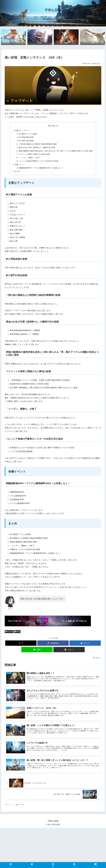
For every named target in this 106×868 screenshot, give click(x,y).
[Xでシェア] (21, 643)
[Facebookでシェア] (53, 643)
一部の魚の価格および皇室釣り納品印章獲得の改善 (38, 144)
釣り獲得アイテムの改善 (28, 134)
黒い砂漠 (9, 632)
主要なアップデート (22, 131)
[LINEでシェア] (37, 650)
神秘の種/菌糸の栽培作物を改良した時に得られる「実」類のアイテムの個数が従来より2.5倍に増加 (56, 151)
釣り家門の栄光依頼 (26, 141)
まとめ (17, 172)
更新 (17, 632)
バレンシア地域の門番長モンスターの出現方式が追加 (38, 161)
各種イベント (20, 165)
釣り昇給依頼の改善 (26, 138)
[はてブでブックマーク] (85, 643)
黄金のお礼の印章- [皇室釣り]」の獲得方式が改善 (37, 148)
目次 (50, 126)
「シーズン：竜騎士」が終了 (29, 158)
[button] (69, 650)
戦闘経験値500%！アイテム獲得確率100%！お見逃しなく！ (41, 168)
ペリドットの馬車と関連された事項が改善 (34, 155)
